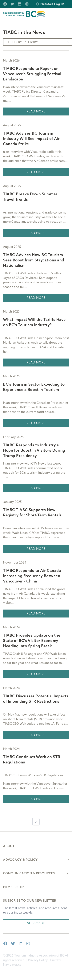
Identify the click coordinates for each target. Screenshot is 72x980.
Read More (36, 111)
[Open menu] (67, 14)
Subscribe (36, 923)
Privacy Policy (38, 960)
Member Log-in (50, 4)
